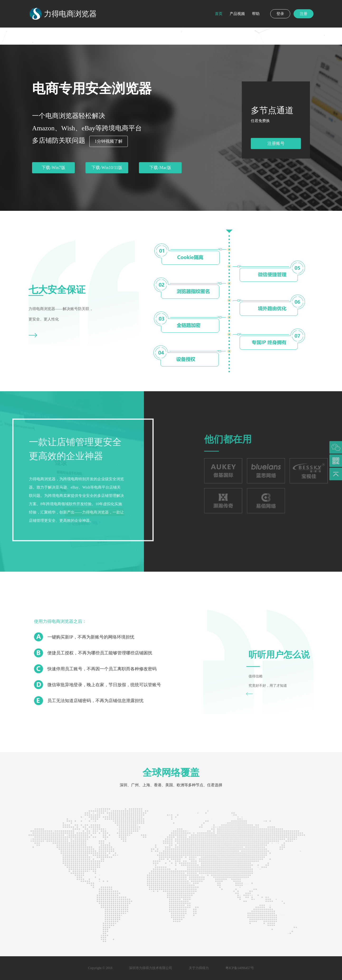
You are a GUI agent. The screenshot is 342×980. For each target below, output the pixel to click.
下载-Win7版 (53, 168)
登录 (280, 14)
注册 (304, 14)
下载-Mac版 (160, 168)
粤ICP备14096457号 (240, 968)
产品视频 (237, 14)
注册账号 (276, 143)
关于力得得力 (199, 968)
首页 (219, 14)
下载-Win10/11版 (107, 168)
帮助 (256, 14)
